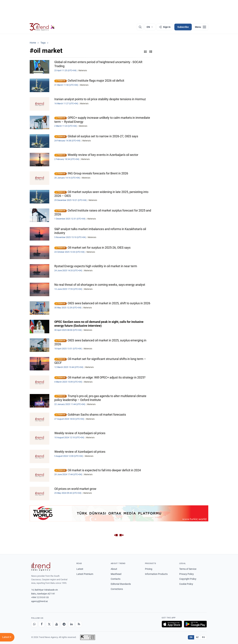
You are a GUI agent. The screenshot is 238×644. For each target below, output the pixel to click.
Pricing (149, 569)
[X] (49, 624)
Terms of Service (188, 569)
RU (203, 637)
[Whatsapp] (34, 624)
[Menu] (201, 27)
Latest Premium (85, 574)
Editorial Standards (121, 584)
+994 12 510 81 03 (40, 597)
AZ (197, 637)
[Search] (140, 27)
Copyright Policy (188, 579)
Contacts (116, 579)
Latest (80, 569)
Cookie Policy (186, 584)
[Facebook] (42, 624)
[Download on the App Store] (172, 624)
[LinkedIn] (71, 624)
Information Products (156, 574)
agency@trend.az (39, 601)
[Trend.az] (42, 27)
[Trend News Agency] (41, 567)
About (114, 569)
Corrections (117, 589)
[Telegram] (64, 624)
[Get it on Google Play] (195, 624)
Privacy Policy (187, 574)
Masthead (116, 574)
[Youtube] (57, 624)
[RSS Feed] (79, 624)
